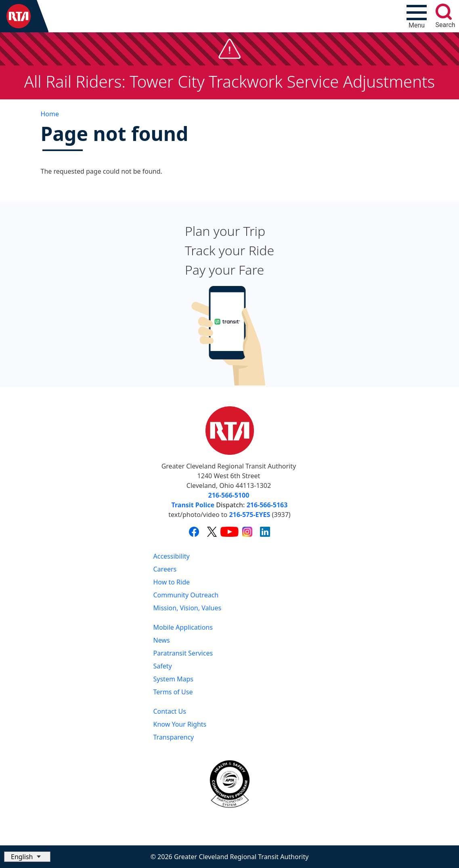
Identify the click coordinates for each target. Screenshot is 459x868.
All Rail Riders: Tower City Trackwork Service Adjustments (230, 81)
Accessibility (172, 556)
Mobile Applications (183, 627)
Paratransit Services (183, 653)
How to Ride (172, 582)
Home (50, 114)
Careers (165, 569)
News (162, 640)
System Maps (174, 679)
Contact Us (170, 711)
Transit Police (193, 505)
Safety (163, 666)
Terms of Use (173, 692)
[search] (444, 12)
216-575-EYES (249, 515)
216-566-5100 (229, 495)
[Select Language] (27, 857)
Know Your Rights (180, 724)
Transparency (174, 737)
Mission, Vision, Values (188, 608)
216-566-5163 (267, 505)
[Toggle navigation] (417, 16)
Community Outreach (186, 595)
